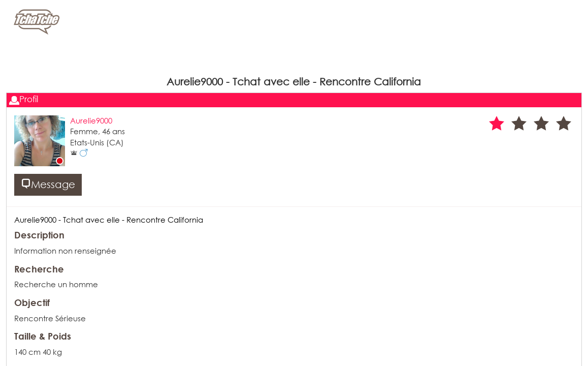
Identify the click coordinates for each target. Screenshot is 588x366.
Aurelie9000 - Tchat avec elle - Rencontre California (109, 220)
